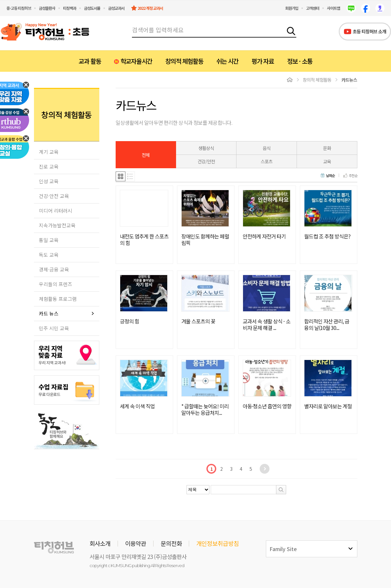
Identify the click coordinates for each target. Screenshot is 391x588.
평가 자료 (263, 61)
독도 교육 (49, 255)
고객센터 (313, 8)
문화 (327, 148)
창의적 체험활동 (184, 61)
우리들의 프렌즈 (56, 284)
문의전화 (171, 543)
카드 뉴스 (49, 313)
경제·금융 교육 (54, 269)
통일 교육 (49, 240)
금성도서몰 (92, 8)
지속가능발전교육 (57, 225)
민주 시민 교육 (54, 328)
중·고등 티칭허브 (19, 8)
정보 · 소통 (300, 61)
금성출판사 (47, 8)
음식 (267, 148)
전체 (146, 155)
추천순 (353, 176)
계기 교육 (49, 152)
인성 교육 (49, 181)
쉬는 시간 (227, 61)
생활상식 (206, 148)
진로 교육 (49, 166)
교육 (327, 161)
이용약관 (136, 543)
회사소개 (100, 543)
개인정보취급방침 (218, 543)
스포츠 (267, 161)
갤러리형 (121, 176)
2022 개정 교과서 (150, 8)
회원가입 (292, 8)
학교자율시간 (136, 61)
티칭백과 (70, 8)
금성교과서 (116, 8)
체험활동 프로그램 (58, 299)
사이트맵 (334, 8)
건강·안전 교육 (54, 196)
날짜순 (330, 176)
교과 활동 (90, 61)
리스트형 (130, 176)
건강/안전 (206, 161)
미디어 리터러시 (56, 211)
